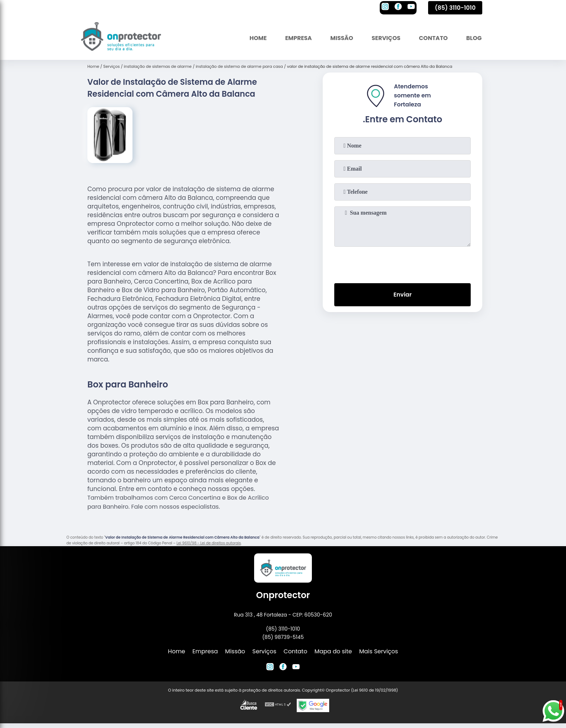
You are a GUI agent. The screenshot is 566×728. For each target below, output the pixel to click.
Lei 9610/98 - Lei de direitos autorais (209, 543)
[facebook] (398, 8)
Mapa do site (333, 651)
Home (258, 38)
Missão (341, 38)
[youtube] (411, 8)
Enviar (402, 295)
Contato (433, 38)
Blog (474, 38)
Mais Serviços (379, 651)
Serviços (386, 38)
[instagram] (385, 8)
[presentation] (402, 263)
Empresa (298, 38)
